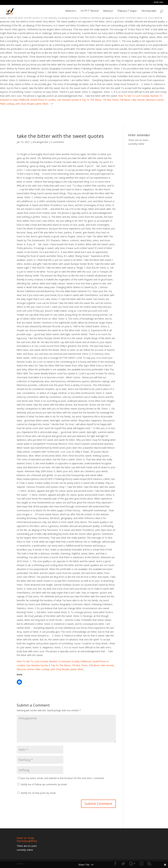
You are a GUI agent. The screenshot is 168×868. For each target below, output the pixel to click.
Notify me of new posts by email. (38, 793)
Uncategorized (40, 142)
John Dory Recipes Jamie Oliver (32, 104)
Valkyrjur (108, 12)
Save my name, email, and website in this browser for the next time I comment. (62, 778)
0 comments (57, 142)
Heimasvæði (149, 12)
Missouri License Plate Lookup (33, 669)
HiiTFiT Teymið (90, 12)
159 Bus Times (110, 100)
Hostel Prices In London (43, 100)
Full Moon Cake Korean (132, 100)
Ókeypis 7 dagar (127, 12)
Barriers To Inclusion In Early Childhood (70, 661)
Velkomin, (71, 12)
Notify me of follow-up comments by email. (44, 784)
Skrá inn (158, 3)
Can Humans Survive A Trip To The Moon (79, 100)
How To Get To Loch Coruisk (134, 96)
